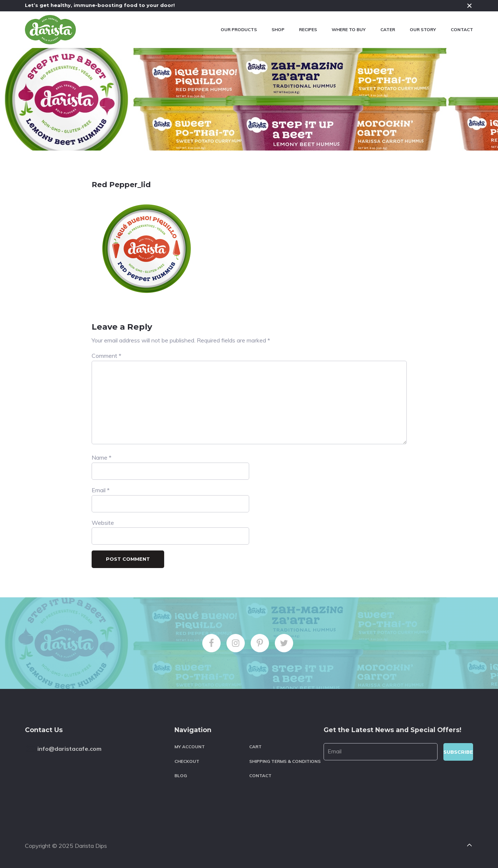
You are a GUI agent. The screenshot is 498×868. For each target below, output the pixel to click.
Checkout (187, 761)
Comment (106, 356)
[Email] (380, 752)
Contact (260, 776)
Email (101, 490)
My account (190, 747)
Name (102, 457)
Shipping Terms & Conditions (285, 761)
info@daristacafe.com (69, 749)
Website (103, 523)
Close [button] (469, 5)
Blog (181, 776)
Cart (255, 747)
